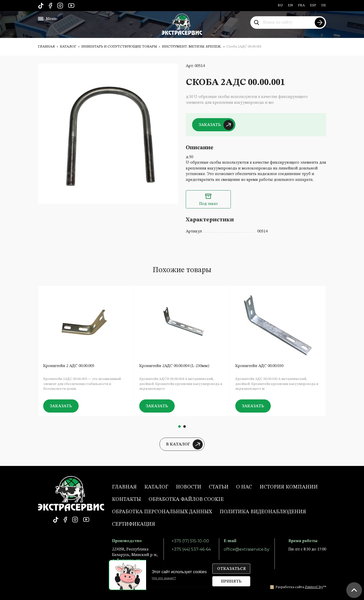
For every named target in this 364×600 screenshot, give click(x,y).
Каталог (68, 47)
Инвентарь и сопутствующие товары (119, 47)
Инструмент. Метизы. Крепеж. (192, 47)
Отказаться (231, 569)
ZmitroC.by (314, 587)
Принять (231, 582)
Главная (46, 47)
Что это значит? (164, 578)
